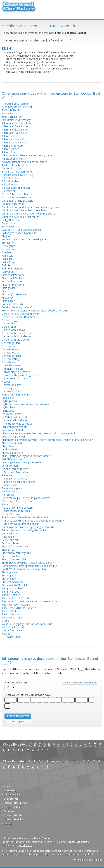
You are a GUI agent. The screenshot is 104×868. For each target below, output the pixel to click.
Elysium (6, 236)
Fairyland (7, 252)
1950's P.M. (8, 113)
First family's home (13, 285)
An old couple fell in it (14, 159)
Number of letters (16, 683)
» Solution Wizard (11, 795)
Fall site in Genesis (12, 268)
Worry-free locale (12, 630)
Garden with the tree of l (16, 340)
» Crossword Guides (12, 815)
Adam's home (10, 152)
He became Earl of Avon (16, 378)
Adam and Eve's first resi (16, 126)
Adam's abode (10, 136)
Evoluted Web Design (77, 842)
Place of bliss (9, 504)
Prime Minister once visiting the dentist (24, 530)
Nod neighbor (10, 449)
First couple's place (13, 278)
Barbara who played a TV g (17, 175)
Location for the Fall (14, 437)
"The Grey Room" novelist (17, 107)
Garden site (8, 323)
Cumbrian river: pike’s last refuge (21, 217)
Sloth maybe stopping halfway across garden (28, 563)
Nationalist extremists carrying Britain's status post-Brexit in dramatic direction (47, 440)
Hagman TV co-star (13, 369)
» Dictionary (8, 811)
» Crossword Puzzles (12, 819)
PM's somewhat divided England (21, 524)
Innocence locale (12, 414)
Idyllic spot (8, 411)
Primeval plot (9, 533)
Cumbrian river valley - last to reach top (25, 210)
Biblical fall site (10, 178)
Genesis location (11, 352)
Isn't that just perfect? (14, 417)
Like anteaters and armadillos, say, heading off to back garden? (38, 433)
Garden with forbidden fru (17, 336)
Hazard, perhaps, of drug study (20, 375)
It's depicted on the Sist (15, 420)
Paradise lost (9, 485)
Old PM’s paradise (12, 459)
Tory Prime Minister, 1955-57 (19, 608)
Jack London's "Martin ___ (16, 427)
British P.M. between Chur (17, 197)
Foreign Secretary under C (17, 307)
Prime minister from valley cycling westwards (28, 527)
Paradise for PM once (14, 479)
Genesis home (10, 346)
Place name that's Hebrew (17, 501)
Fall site (6, 265)
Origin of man (10, 466)
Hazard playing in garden (16, 372)
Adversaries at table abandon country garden (28, 155)
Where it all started (13, 627)
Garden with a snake (14, 330)
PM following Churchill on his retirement (25, 517)
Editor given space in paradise (19, 233)
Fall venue (8, 272)
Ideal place (8, 398)
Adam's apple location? (15, 142)
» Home (6, 786)
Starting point (10, 575)
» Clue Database (10, 799)
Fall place (7, 259)
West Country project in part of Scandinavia (27, 624)
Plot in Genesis (10, 514)
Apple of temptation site (16, 165)
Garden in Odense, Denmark (18, 317)
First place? (8, 301)
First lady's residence (14, 294)
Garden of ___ (10, 320)
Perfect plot (9, 495)
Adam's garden (10, 149)
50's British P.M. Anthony (16, 120)
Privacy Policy (79, 860)
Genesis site (9, 362)
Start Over (18, 722)
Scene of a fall (10, 540)
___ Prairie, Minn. (11, 637)
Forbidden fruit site (13, 304)
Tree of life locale (12, 611)
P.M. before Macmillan (15, 472)
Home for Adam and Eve (16, 395)
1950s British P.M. (12, 117)
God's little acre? (11, 365)
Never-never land (12, 443)
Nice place (8, 446)
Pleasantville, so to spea (16, 511)
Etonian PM (9, 243)
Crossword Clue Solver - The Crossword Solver (19, 8)
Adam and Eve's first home (17, 123)
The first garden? (12, 595)
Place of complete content (17, 508)
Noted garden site (12, 453)
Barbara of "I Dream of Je (17, 172)
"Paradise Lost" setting (15, 104)
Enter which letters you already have (28, 695)
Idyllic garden (9, 401)
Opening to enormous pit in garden (22, 462)
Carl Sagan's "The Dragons (17, 201)
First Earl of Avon (12, 281)
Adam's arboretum (13, 146)
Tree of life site (11, 614)
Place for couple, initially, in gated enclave (26, 498)
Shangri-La (8, 550)
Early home (8, 223)
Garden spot (9, 327)
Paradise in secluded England (19, 482)
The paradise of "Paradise (17, 598)
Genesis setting (11, 359)
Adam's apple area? (13, 139)
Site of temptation (12, 556)
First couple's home (13, 275)
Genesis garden (11, 343)
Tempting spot (10, 592)
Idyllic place (8, 407)
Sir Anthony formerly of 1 (16, 553)
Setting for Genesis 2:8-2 (16, 546)
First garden (9, 288)
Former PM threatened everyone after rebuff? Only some (35, 310)
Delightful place (11, 220)
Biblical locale (10, 184)
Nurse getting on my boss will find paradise (27, 456)
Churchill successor (13, 204)
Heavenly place (10, 388)
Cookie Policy (95, 860)
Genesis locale (10, 349)
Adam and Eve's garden (15, 130)
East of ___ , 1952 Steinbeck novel (21, 230)
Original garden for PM (15, 469)
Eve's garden (9, 246)
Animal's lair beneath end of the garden (25, 162)
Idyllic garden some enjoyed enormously (25, 404)
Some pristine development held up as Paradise (29, 566)
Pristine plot (9, 537)
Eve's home (9, 249)
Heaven (6, 382)
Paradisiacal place (12, 488)
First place (8, 298)
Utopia (6, 621)
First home (8, 291)
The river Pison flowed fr (16, 605)
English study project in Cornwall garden (25, 239)
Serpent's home (11, 543)
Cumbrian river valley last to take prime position (29, 214)
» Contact (7, 824)
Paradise (7, 475)
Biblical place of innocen (16, 188)
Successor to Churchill (15, 585)
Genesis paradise (12, 356)
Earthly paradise (11, 226)
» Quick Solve (9, 791)
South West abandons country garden (24, 569)
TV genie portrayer (13, 617)
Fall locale (8, 256)
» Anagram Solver (11, 807)
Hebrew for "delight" (14, 391)
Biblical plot (8, 191)
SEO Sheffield (25, 845)
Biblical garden (10, 181)
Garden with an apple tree (17, 333)
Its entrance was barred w (17, 424)
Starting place (10, 572)
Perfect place (9, 491)
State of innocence (13, 582)
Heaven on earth (11, 385)
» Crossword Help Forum (14, 803)
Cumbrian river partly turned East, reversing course (31, 207)
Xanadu (6, 634)
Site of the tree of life (14, 559)
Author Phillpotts (11, 168)
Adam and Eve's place (14, 133)
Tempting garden (12, 588)
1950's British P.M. (12, 110)
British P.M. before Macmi (17, 194)
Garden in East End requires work (21, 314)
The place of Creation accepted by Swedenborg (29, 601)
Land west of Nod (12, 430)
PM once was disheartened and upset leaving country (33, 521)
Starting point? (10, 579)
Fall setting (8, 262)
